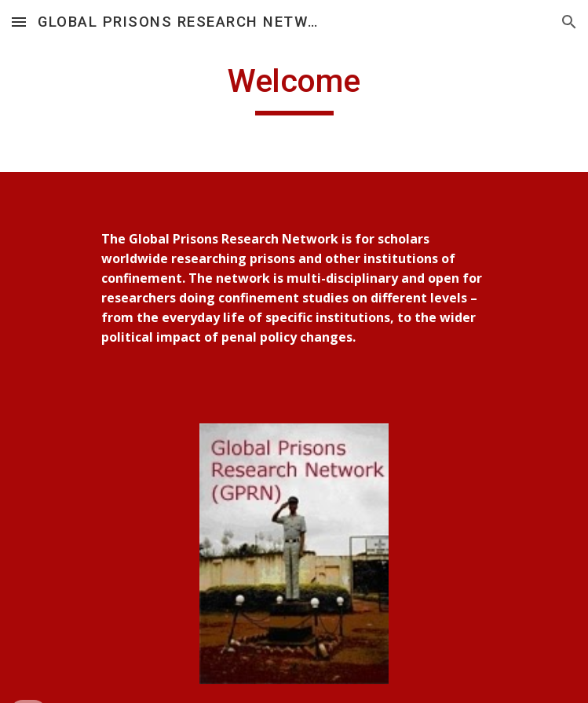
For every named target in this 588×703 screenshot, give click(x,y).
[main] (294, 88)
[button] (19, 22)
